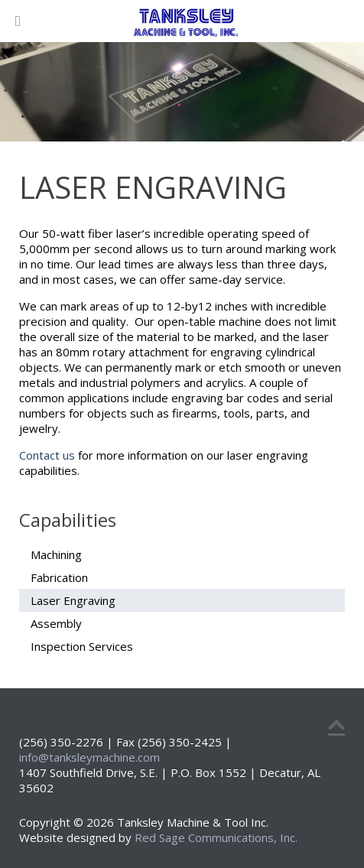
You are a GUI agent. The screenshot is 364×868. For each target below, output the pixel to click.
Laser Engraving (73, 600)
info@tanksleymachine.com (89, 757)
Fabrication (59, 577)
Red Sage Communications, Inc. (216, 837)
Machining (56, 554)
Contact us (47, 455)
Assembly (56, 623)
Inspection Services (82, 646)
